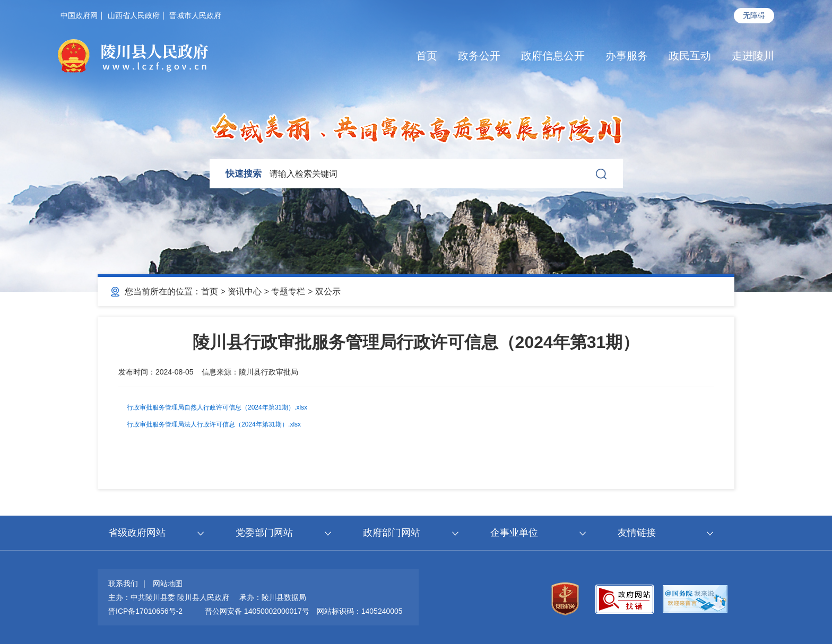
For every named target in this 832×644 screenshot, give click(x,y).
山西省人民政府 (134, 15)
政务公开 (479, 56)
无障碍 (754, 15)
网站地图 (168, 584)
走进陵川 (753, 56)
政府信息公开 (553, 56)
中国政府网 (79, 15)
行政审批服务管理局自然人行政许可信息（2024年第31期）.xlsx (217, 407)
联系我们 (123, 584)
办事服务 (627, 56)
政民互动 (690, 56)
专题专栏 (288, 291)
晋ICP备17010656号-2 (145, 611)
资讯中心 (245, 291)
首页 (427, 56)
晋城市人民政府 (195, 15)
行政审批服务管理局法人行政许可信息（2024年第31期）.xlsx (214, 424)
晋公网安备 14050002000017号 (257, 611)
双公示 (328, 291)
